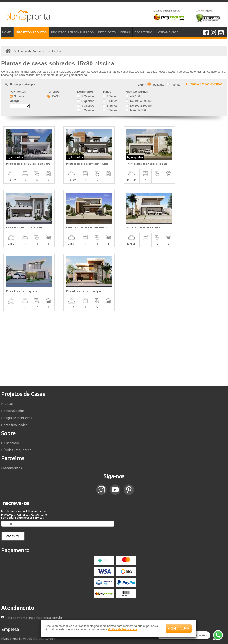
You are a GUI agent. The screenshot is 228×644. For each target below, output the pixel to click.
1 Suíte (109, 96)
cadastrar (13, 472)
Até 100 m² (135, 96)
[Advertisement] (114, 285)
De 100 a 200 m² (139, 101)
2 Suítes (110, 101)
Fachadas (156, 85)
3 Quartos (86, 101)
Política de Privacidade (123, 629)
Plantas (173, 85)
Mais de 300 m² (138, 110)
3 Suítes (110, 106)
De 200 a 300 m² (139, 106)
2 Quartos (86, 96)
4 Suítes (110, 110)
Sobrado (17, 96)
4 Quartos (86, 106)
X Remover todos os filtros (204, 84)
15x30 (53, 96)
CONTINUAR (179, 628)
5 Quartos (86, 110)
